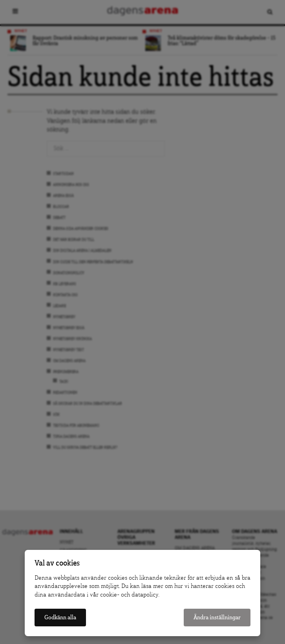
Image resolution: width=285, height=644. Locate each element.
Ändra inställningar (217, 618)
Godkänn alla (60, 618)
